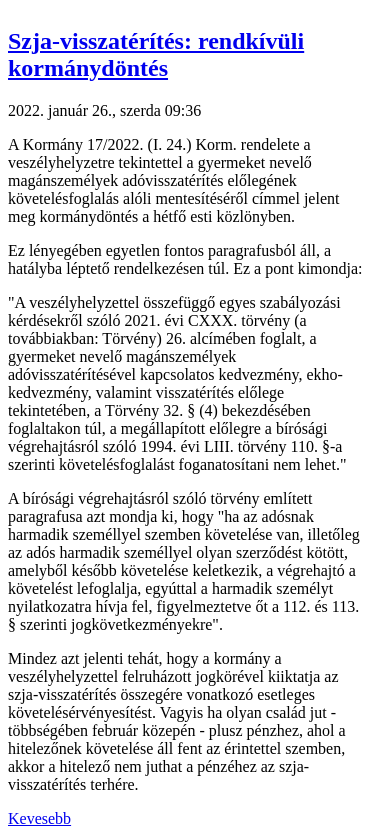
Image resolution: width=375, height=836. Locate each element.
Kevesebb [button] (39, 818)
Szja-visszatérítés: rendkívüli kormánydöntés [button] (156, 54)
